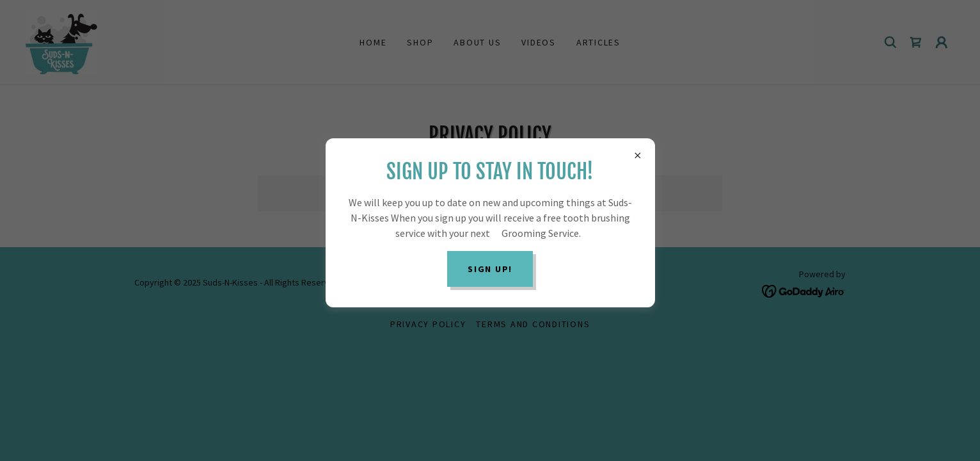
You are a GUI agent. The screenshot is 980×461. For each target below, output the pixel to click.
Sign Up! (490, 269)
